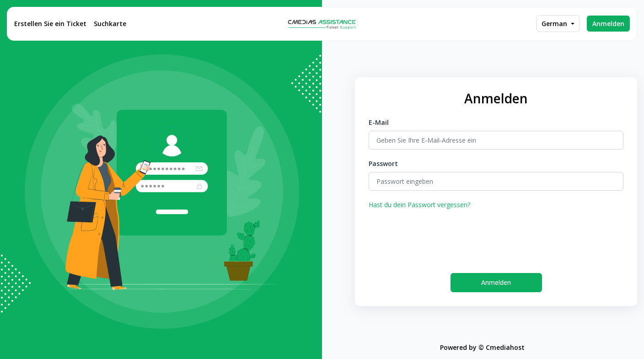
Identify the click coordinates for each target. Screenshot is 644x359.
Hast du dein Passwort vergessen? (419, 205)
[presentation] (438, 237)
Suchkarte (110, 24)
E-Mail (379, 122)
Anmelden (608, 24)
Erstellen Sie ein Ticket (50, 24)
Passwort (383, 163)
